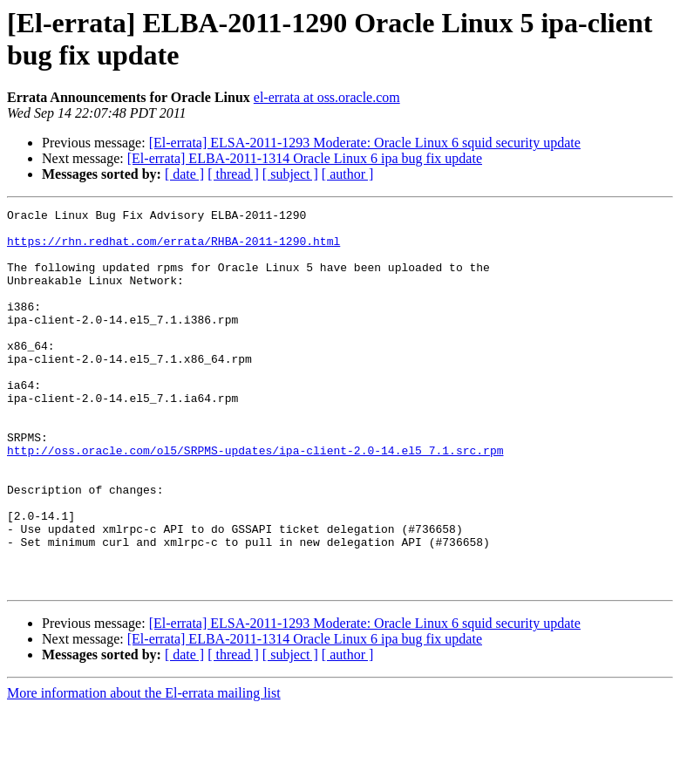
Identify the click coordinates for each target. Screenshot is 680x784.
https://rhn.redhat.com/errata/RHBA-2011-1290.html (173, 249)
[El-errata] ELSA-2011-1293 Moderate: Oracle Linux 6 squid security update (365, 143)
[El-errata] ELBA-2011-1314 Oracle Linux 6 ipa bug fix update (305, 158)
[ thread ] (233, 174)
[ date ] (184, 174)
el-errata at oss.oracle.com (327, 97)
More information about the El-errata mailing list (144, 769)
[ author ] (348, 174)
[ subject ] (290, 174)
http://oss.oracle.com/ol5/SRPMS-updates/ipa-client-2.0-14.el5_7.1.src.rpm (255, 500)
